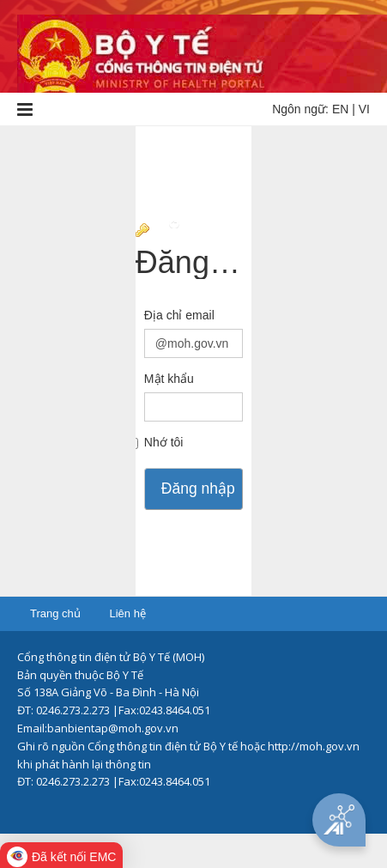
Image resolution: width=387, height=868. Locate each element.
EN (340, 109)
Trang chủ (55, 613)
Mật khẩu (169, 379)
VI (364, 109)
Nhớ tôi (164, 442)
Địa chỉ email (179, 315)
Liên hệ (127, 613)
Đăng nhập (198, 489)
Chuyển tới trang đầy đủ (209, 232)
